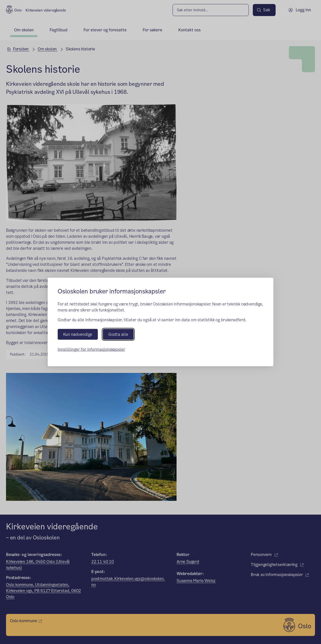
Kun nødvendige (78, 334)
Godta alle (118, 334)
